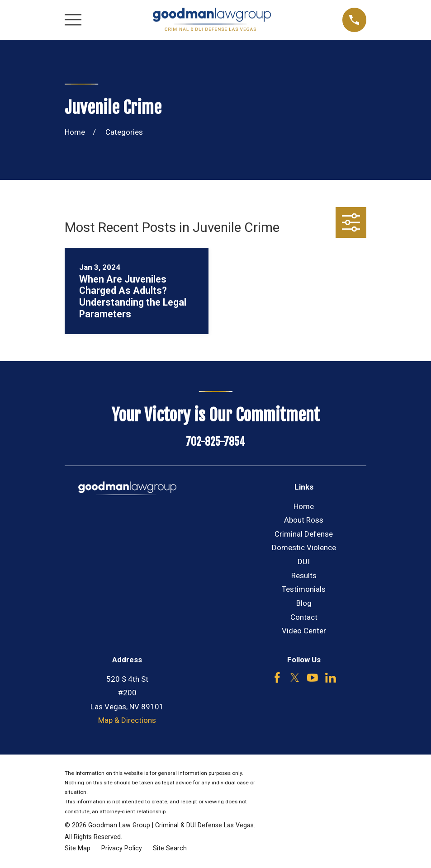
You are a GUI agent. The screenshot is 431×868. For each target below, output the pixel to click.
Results (304, 576)
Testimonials (304, 589)
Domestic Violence (304, 547)
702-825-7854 (215, 442)
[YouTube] (313, 678)
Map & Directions (127, 720)
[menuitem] (78, 849)
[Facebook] (277, 678)
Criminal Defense (304, 534)
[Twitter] (295, 678)
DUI (304, 561)
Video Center (304, 631)
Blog (304, 603)
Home (304, 506)
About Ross (304, 520)
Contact (304, 617)
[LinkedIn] (331, 678)
